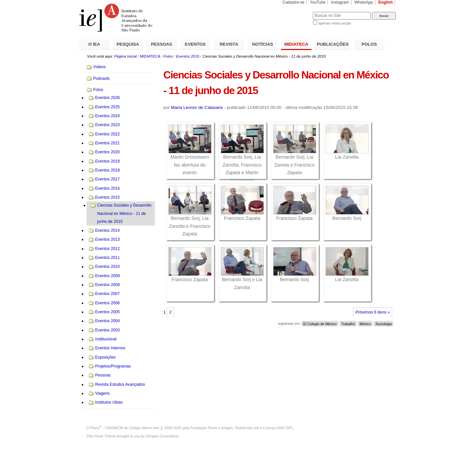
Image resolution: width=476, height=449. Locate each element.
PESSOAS (162, 44)
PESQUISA (128, 44)
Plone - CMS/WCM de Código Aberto (121, 428)
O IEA (94, 44)
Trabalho (348, 324)
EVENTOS (195, 44)
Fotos (168, 56)
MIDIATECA (296, 44)
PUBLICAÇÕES (333, 44)
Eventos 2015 (188, 56)
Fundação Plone (204, 428)
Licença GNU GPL (278, 428)
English (386, 2)
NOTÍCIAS (263, 44)
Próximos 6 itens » (373, 312)
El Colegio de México (320, 324)
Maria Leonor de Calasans (197, 107)
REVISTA (229, 44)
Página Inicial (125, 56)
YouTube (318, 2)
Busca (297, 12)
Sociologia (383, 324)
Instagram (340, 2)
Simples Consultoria (162, 436)
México (365, 324)
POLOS (369, 44)
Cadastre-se (293, 2)
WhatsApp (364, 2)
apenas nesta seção (334, 23)
